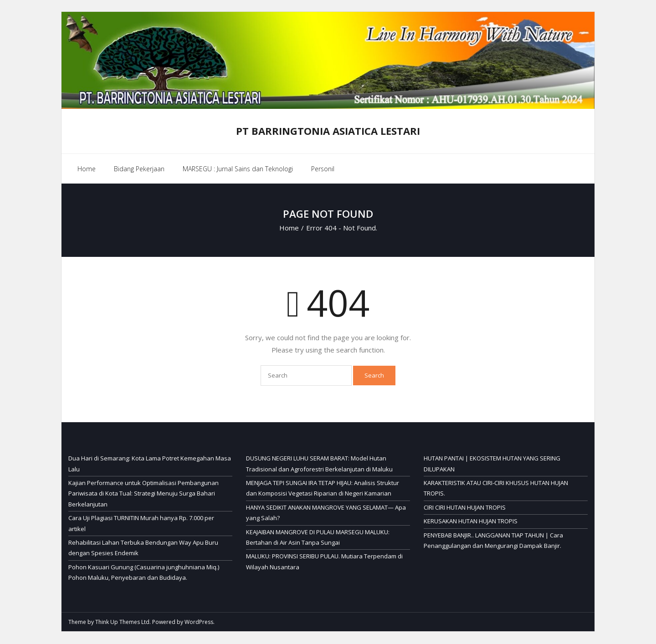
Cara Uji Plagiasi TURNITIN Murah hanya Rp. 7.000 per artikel (141, 524)
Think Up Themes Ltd (122, 622)
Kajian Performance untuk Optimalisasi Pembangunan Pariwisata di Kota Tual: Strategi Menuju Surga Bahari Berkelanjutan (143, 494)
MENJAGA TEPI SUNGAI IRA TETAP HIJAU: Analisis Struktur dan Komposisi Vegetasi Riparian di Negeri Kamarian (323, 489)
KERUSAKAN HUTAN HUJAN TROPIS (471, 522)
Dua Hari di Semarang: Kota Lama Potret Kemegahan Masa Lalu (150, 464)
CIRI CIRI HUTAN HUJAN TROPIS (465, 508)
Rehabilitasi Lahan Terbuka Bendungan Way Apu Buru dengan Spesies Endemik (143, 549)
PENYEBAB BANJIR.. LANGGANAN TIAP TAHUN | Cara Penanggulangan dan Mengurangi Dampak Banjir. (493, 541)
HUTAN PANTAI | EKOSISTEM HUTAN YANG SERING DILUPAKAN (492, 464)
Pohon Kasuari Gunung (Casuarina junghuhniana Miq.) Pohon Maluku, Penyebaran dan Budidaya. (144, 573)
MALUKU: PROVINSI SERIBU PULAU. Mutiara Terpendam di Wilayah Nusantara (324, 562)
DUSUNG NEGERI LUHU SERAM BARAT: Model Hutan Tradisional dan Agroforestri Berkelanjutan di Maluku (319, 464)
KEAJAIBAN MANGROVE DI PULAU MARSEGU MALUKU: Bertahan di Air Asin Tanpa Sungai (318, 538)
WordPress (199, 622)
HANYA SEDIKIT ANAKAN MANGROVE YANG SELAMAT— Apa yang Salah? (326, 514)
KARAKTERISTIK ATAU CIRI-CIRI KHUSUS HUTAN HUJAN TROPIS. (496, 489)
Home (87, 170)
